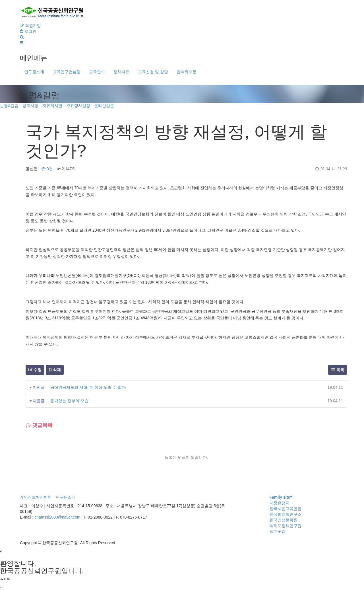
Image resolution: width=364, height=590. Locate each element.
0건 (47, 169)
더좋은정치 (280, 503)
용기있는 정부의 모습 (69, 401)
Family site (281, 497)
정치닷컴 (278, 531)
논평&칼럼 (9, 106)
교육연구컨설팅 (67, 72)
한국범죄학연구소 (286, 514)
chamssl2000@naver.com (58, 517)
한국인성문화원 (284, 520)
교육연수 (97, 72)
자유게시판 (52, 106)
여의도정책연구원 (286, 526)
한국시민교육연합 (286, 509)
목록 (338, 370)
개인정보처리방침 (36, 497)
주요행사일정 (78, 106)
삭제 (55, 370)
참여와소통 (187, 72)
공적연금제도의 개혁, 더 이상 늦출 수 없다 (88, 387)
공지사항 (30, 106)
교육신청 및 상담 (153, 72)
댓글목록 (39, 425)
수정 (35, 370)
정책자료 (121, 72)
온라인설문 (104, 106)
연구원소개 (34, 72)
